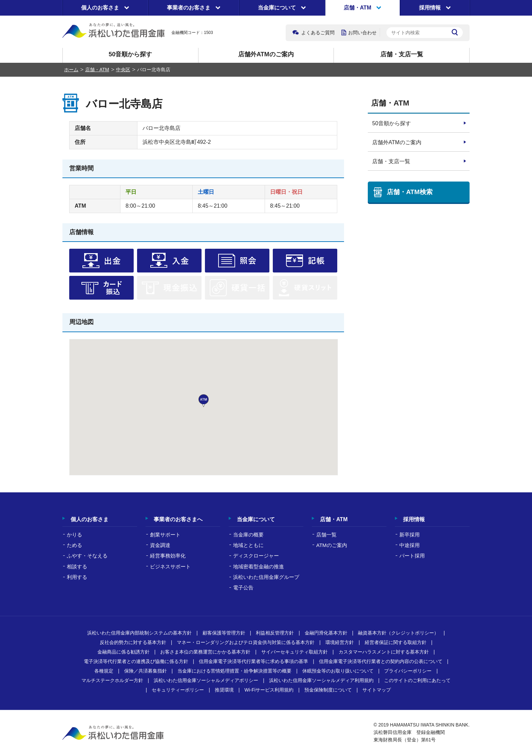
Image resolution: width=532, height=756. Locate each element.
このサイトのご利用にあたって (417, 680)
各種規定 (104, 671)
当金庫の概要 (248, 535)
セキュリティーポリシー (178, 690)
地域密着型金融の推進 (259, 566)
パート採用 (412, 556)
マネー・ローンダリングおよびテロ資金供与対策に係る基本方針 (246, 642)
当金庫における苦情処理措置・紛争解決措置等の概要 (234, 671)
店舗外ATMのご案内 (266, 54)
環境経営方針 (340, 642)
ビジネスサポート (170, 566)
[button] (204, 401)
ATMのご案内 (332, 545)
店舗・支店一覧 (402, 54)
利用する (77, 577)
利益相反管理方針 (275, 633)
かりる (74, 535)
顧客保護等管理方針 (224, 633)
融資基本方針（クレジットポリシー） (398, 633)
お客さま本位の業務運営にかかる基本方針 (205, 652)
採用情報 (414, 519)
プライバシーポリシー (408, 671)
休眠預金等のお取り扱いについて (338, 671)
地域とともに (248, 545)
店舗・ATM (97, 70)
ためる (74, 545)
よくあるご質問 (318, 33)
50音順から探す (130, 54)
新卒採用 (410, 535)
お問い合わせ (362, 33)
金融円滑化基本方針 (326, 633)
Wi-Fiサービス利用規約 (269, 690)
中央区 (123, 70)
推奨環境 (224, 690)
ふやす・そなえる (87, 556)
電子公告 (243, 588)
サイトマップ (377, 690)
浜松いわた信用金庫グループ (266, 577)
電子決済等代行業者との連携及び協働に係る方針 (136, 661)
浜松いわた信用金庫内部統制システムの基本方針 (139, 633)
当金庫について (256, 519)
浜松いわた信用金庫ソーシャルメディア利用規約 (321, 680)
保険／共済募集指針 (146, 671)
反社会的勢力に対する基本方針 (133, 642)
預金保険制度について (328, 690)
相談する (77, 566)
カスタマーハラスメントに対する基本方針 (384, 652)
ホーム (71, 70)
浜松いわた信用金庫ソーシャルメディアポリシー (206, 680)
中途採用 (410, 545)
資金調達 (160, 545)
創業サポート (165, 535)
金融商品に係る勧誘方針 (123, 652)
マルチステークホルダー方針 (112, 680)
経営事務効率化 (168, 556)
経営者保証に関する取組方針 (396, 642)
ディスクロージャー (256, 556)
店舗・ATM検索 (410, 192)
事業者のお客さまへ (178, 519)
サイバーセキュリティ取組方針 (294, 652)
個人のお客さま (90, 519)
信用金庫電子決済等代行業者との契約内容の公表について (381, 661)
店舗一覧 (326, 535)
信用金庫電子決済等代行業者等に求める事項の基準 (253, 661)
